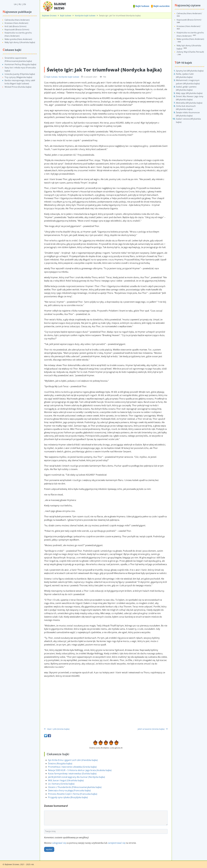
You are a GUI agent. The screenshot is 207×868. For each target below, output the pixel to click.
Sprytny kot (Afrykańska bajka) (190, 71)
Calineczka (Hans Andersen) (17, 20)
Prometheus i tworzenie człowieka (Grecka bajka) (72, 767)
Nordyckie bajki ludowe (85, 16)
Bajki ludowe (141, 6)
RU (20, 4)
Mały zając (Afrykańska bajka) (189, 93)
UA (15, 4)
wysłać (49, 849)
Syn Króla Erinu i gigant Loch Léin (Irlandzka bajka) (73, 760)
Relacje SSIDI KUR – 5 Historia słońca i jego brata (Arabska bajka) (80, 770)
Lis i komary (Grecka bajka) (61, 784)
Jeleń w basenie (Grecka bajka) (153, 729)
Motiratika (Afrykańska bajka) (189, 103)
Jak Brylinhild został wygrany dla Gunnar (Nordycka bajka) (77, 777)
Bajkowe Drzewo (49, 16)
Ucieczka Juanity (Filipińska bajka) (20, 74)
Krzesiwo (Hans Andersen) (16, 23)
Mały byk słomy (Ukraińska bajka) (20, 42)
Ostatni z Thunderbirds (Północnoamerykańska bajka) (75, 787)
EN (25, 4)
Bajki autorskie (160, 6)
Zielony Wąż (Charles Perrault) (190, 52)
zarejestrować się (117, 843)
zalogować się (59, 843)
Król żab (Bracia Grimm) (15, 26)
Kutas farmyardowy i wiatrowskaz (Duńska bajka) (72, 774)
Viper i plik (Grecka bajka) (57, 729)
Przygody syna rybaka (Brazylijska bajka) (68, 797)
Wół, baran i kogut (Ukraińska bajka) (66, 780)
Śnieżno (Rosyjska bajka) (60, 764)
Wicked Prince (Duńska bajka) (18, 87)
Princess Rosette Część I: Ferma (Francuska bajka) (73, 794)
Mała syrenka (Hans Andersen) (18, 39)
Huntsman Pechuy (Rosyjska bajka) (20, 64)
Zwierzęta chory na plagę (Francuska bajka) (69, 790)
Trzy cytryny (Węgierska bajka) (18, 77)
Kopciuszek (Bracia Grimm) (17, 29)
